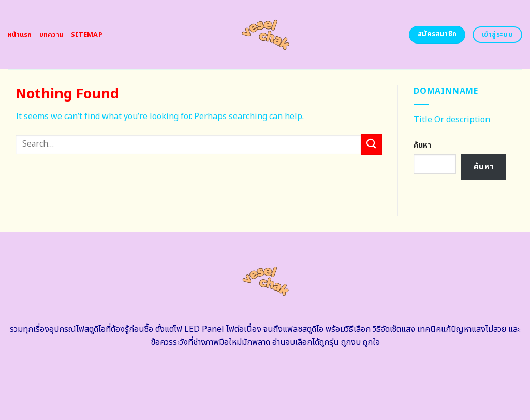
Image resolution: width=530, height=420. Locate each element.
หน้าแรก (20, 35)
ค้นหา (422, 145)
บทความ (52, 35)
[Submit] (372, 144)
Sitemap (87, 35)
